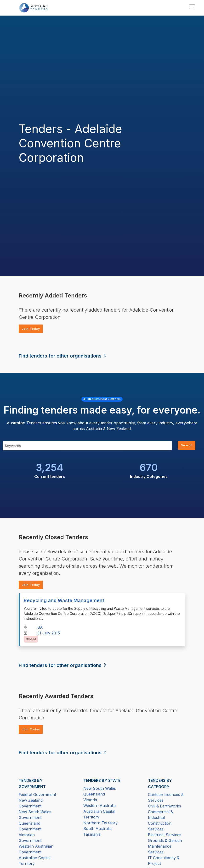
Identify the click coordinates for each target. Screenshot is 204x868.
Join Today (33, 329)
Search (185, 447)
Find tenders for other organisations (63, 357)
